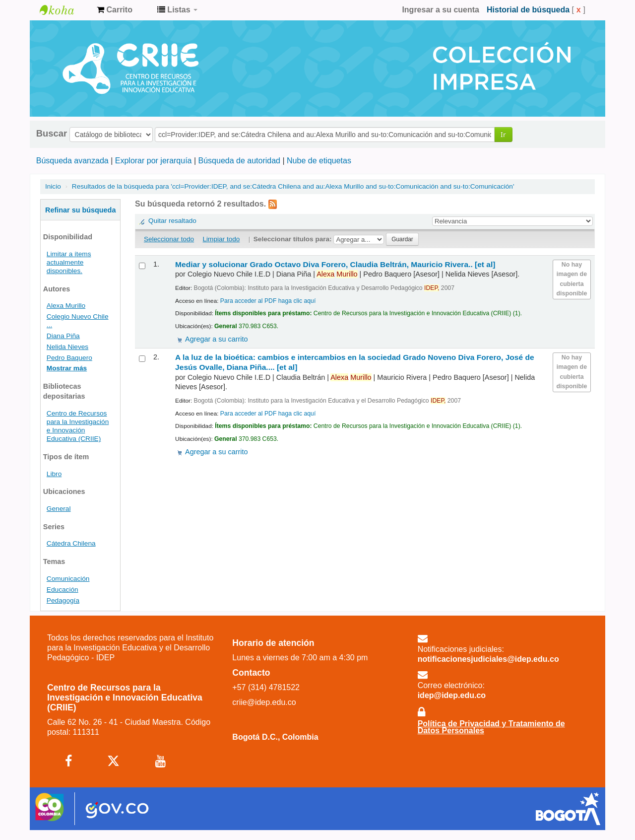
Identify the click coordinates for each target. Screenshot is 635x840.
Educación (63, 590)
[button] (115, 10)
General (59, 509)
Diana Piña (63, 336)
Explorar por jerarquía (154, 161)
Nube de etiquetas (319, 161)
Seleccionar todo (169, 239)
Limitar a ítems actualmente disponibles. (69, 262)
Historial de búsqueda (528, 10)
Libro (54, 474)
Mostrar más (67, 368)
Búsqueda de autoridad (239, 161)
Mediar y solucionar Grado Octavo (335, 264)
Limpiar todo (222, 239)
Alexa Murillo (66, 306)
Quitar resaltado (172, 221)
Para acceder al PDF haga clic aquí (268, 301)
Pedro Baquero (69, 358)
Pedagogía (63, 600)
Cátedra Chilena (71, 543)
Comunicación (68, 579)
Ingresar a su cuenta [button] (441, 10)
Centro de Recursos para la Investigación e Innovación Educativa (64, 10)
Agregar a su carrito (216, 339)
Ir (503, 134)
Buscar (52, 134)
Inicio (53, 186)
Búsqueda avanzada (72, 161)
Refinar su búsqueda (80, 210)
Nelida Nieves (67, 347)
